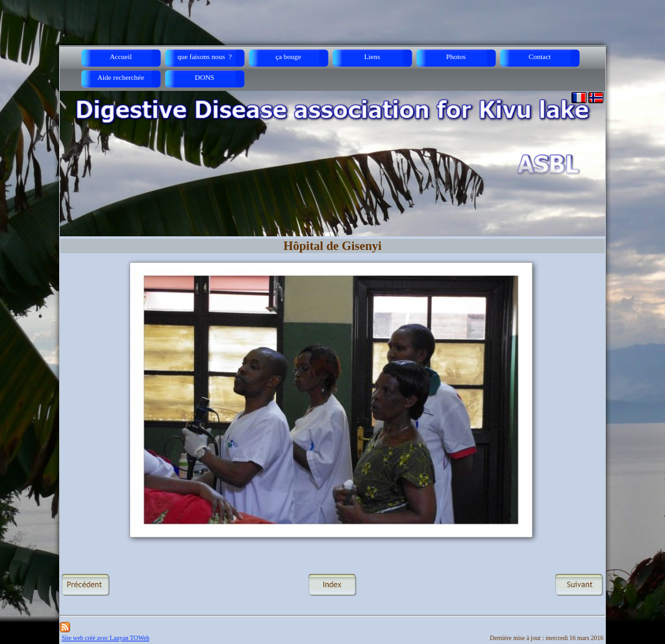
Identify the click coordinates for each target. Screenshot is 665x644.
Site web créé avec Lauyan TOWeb (106, 638)
